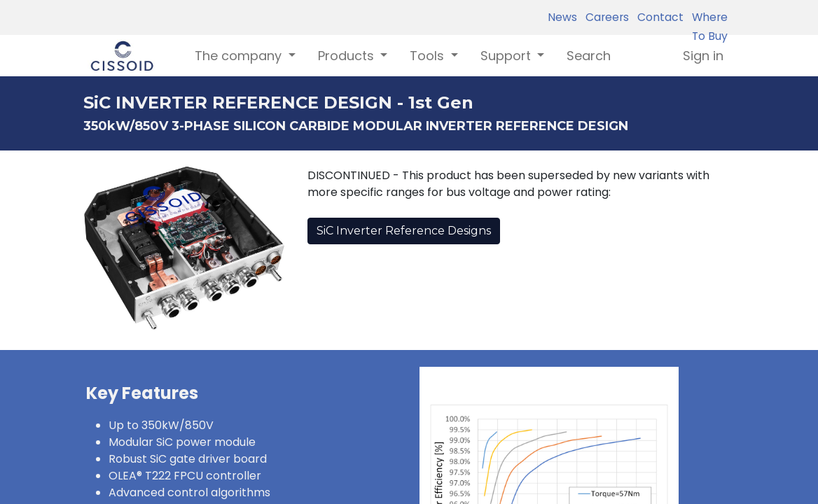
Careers (604, 17)
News (562, 17)
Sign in (703, 56)
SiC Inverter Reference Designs (404, 231)
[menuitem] (589, 56)
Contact (658, 17)
